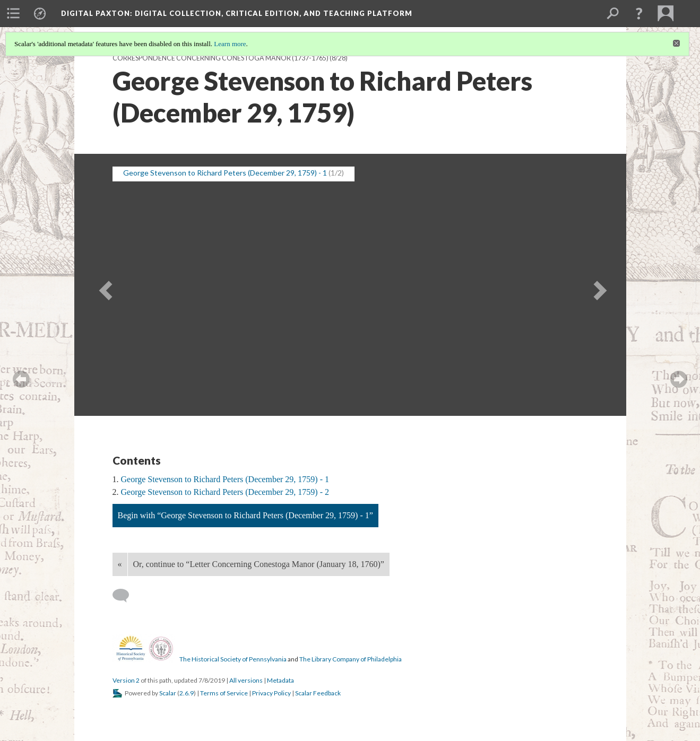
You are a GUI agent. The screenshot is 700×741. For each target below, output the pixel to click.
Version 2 (126, 680)
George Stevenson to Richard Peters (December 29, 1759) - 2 (225, 492)
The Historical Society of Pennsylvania (233, 659)
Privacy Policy (271, 693)
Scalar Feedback (318, 693)
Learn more (230, 44)
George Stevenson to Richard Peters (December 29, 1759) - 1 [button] (225, 173)
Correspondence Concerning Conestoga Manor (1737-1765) (221, 58)
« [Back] (120, 564)
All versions (246, 680)
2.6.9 (187, 693)
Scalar (168, 693)
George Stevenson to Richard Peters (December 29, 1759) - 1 (225, 479)
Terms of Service (224, 693)
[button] (639, 13)
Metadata (280, 680)
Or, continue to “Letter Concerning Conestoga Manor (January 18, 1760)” (259, 564)
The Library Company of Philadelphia (351, 659)
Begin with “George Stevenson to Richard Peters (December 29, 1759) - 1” (245, 515)
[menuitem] (13, 13)
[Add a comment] (126, 596)
